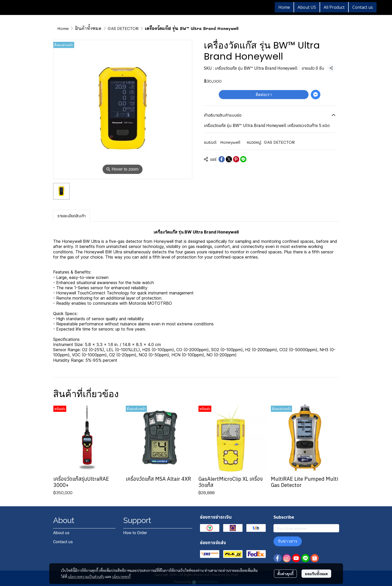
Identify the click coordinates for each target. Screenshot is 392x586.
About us (61, 533)
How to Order (135, 533)
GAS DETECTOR (123, 28)
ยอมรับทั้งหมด (316, 574)
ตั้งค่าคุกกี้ (285, 574)
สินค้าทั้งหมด (88, 28)
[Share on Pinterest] (236, 159)
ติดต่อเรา (264, 94)
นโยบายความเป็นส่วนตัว (86, 576)
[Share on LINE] (243, 159)
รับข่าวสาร (288, 541)
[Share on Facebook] (222, 159)
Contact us (63, 542)
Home (63, 28)
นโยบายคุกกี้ (121, 576)
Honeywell (230, 142)
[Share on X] (229, 159)
